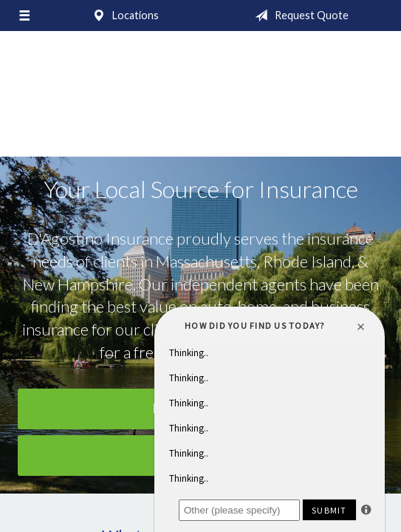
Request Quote (299, 16)
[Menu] (24, 16)
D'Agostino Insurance (201, 101)
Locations (123, 16)
